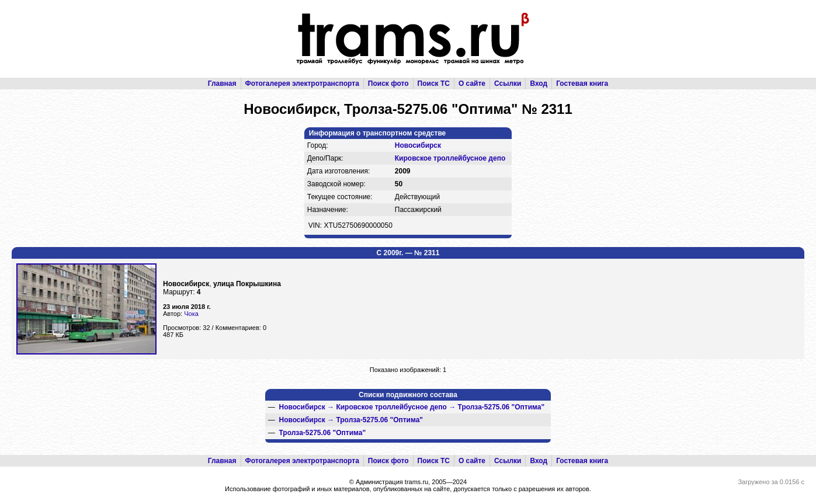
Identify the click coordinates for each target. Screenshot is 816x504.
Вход (539, 84)
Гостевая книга (582, 84)
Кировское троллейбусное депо (450, 158)
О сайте (472, 84)
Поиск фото (388, 84)
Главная (222, 84)
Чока (191, 314)
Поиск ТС (434, 84)
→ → (412, 407)
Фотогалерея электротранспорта (302, 84)
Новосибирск (418, 145)
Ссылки (508, 84)
